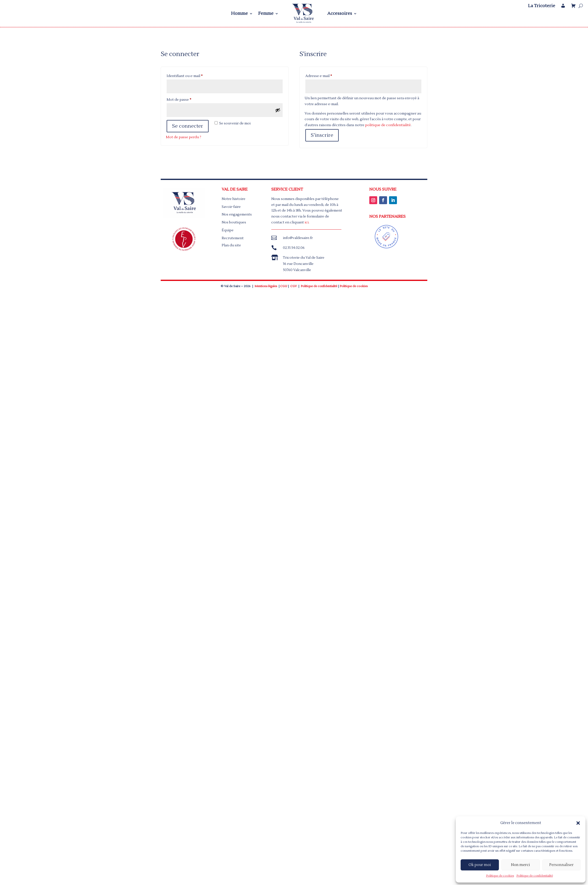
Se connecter (188, 126)
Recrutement (233, 238)
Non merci (520, 865)
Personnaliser (561, 865)
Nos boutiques (234, 222)
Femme (266, 13)
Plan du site (231, 245)
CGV (294, 286)
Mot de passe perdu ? (184, 137)
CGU (284, 286)
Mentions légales (266, 286)
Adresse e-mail (328, 75)
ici (307, 222)
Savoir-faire (231, 207)
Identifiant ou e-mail (194, 75)
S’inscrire (322, 135)
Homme (239, 13)
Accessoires (340, 13)
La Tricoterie (542, 6)
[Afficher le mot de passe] (278, 110)
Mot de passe (188, 99)
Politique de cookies (500, 876)
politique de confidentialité (388, 125)
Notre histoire (234, 199)
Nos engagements (237, 215)
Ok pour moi (480, 865)
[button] (578, 823)
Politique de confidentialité (535, 876)
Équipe (228, 230)
